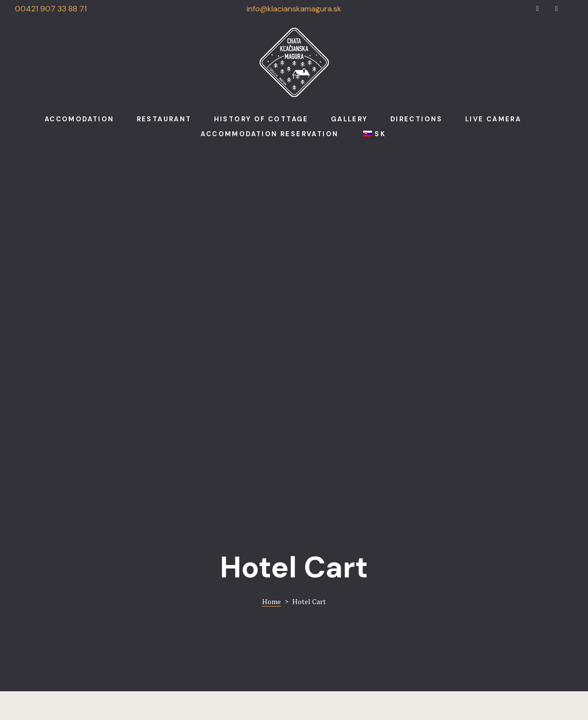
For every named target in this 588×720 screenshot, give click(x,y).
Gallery (349, 119)
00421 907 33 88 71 (51, 9)
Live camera (493, 119)
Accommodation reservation (269, 134)
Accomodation (80, 119)
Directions (417, 119)
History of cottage (261, 119)
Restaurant (164, 119)
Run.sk (329, 688)
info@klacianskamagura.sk (294, 9)
